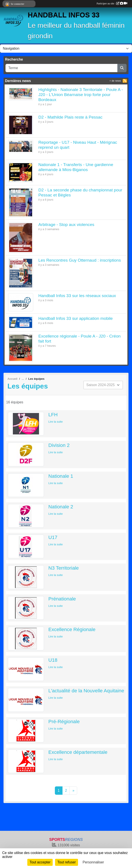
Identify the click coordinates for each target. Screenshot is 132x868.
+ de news (115, 81)
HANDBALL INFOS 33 (64, 15)
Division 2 (59, 445)
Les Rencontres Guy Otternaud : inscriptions (80, 260)
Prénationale (62, 599)
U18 (53, 660)
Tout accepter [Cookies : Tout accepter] (40, 862)
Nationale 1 (61, 476)
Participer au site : (112, 3)
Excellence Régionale (72, 629)
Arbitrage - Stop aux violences (66, 225)
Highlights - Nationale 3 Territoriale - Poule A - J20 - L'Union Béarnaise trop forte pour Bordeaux (81, 95)
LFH (53, 415)
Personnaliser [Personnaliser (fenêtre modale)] (93, 862)
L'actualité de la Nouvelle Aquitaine (86, 691)
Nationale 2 (61, 507)
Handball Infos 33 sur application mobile (76, 318)
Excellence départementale (78, 752)
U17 (53, 537)
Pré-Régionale (64, 722)
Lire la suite (55, 422)
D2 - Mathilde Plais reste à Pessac (70, 117)
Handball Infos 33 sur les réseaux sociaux (77, 296)
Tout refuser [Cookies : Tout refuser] (66, 862)
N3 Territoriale (63, 568)
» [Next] (73, 790)
